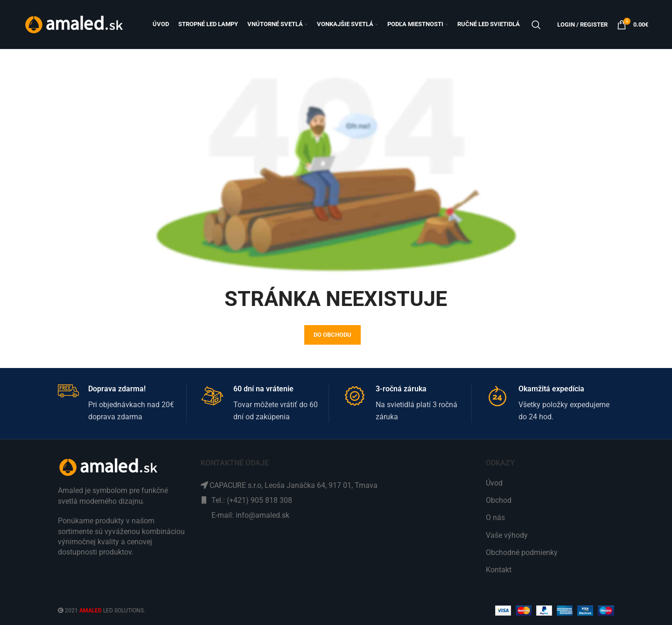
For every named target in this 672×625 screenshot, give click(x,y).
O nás (495, 517)
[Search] (536, 25)
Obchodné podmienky (522, 552)
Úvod (494, 483)
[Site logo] (75, 24)
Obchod (499, 500)
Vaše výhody (507, 535)
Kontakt (499, 570)
